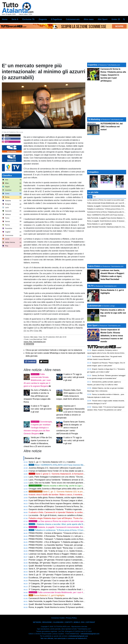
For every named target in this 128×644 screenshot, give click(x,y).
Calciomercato (95, 306)
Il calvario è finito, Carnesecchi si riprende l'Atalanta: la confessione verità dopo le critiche (68, 512)
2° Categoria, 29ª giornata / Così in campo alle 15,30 (52, 586)
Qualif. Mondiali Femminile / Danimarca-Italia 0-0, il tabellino (55, 604)
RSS (83, 622)
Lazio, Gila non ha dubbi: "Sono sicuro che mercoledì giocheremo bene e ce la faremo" (67, 483)
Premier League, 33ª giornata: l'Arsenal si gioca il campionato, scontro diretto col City (66, 560)
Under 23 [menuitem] (116, 19)
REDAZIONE (47, 622)
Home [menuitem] (5, 19)
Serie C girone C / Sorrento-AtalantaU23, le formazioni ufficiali (59, 474)
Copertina (92, 65)
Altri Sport (93, 325)
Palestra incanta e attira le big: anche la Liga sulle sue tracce (62, 486)
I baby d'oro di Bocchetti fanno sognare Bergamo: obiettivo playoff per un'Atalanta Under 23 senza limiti (74, 503)
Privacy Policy (71, 618)
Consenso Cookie (58, 618)
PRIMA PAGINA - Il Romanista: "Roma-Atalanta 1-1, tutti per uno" (57, 536)
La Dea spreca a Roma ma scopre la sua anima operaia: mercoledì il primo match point (71, 521)
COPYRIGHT (90, 622)
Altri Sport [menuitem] (103, 19)
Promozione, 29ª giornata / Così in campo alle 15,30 (51, 581)
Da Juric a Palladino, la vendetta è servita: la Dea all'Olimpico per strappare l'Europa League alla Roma (37, 396)
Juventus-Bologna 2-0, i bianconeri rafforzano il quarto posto (55, 468)
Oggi (90, 197)
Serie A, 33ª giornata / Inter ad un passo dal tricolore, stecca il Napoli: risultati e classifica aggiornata (73, 569)
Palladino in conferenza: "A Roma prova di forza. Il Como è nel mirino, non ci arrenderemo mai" (73, 530)
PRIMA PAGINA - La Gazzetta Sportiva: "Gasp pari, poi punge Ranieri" (59, 545)
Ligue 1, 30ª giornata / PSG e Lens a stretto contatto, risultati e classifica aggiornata (65, 557)
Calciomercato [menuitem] (73, 19)
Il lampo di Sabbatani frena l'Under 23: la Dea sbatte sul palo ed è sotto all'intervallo (65, 471)
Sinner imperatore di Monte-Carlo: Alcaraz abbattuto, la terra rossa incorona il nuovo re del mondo (112, 336)
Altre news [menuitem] (89, 19)
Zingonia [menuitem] (43, 19)
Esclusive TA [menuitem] (28, 19)
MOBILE (77, 622)
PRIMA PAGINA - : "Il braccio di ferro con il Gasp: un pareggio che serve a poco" (73, 533)
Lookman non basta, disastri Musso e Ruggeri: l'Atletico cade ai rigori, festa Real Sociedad (68, 554)
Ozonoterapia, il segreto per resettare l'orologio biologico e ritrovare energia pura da (38, 428)
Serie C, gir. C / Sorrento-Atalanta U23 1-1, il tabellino (52, 462)
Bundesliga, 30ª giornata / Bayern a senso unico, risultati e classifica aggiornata (63, 563)
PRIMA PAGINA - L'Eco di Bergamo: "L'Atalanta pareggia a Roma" (58, 542)
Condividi (30, 362)
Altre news (34, 337)
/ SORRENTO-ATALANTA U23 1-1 (60, 465)
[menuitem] (124, 19)
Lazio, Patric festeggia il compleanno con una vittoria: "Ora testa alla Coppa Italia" (64, 477)
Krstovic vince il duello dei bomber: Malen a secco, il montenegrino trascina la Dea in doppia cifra (71, 495)
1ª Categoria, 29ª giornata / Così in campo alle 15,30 (52, 584)
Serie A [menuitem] (15, 19)
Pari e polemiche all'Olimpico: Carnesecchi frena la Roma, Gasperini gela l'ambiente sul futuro (70, 506)
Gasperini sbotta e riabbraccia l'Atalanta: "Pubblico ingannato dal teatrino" (61, 509)
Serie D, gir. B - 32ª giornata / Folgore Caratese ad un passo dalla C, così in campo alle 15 (68, 575)
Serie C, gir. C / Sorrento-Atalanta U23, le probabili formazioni (63, 492)
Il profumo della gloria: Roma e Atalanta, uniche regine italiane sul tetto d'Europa (64, 498)
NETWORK (37, 622)
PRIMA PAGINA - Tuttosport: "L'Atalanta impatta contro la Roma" (57, 539)
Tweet (44, 362)
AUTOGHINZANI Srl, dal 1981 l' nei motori (112, 127)
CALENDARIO (58, 622)
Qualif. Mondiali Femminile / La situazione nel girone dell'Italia (56, 566)
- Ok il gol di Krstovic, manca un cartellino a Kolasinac (57, 515)
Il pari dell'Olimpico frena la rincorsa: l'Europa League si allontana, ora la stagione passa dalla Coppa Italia (75, 501)
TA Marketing (94, 119)
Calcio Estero (94, 266)
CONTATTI (69, 622)
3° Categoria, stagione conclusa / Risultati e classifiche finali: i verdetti (59, 589)
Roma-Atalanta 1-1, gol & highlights (47, 595)
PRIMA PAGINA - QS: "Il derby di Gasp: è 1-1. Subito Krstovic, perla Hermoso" (63, 551)
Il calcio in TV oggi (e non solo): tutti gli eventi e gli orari (74, 377)
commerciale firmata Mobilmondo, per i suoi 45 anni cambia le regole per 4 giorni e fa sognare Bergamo (37, 380)
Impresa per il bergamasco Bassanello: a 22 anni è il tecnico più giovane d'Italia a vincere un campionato (71, 412)
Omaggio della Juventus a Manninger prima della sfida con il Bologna (59, 489)
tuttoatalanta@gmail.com (90, 634)
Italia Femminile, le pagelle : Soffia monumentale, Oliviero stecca (67, 601)
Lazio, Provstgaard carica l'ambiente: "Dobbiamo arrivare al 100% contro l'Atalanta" (65, 480)
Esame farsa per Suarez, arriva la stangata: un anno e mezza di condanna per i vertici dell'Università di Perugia (71, 428)
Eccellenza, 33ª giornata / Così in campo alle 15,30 (51, 578)
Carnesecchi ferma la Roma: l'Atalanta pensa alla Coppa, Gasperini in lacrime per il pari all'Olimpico (72, 598)
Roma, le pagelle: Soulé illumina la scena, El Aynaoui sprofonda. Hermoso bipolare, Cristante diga (71, 607)
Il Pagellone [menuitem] (56, 19)
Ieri (95, 197)
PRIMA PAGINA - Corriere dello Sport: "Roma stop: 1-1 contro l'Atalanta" (60, 548)
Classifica (7, 175)
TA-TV (91, 286)
